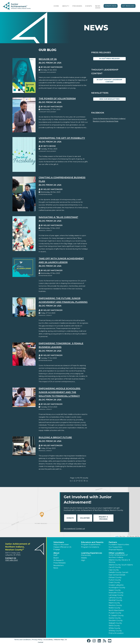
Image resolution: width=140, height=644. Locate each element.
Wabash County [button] (115, 623)
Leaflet (117, 536)
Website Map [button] (59, 640)
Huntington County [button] (117, 588)
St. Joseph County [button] (116, 615)
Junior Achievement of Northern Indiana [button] (118, 556)
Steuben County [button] (116, 620)
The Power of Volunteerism (57, 98)
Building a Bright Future (55, 437)
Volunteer (85, 518)
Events (89, 6)
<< (71, 481)
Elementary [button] (86, 555)
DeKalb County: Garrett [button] (118, 572)
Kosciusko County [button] (116, 593)
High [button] (83, 560)
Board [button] (56, 558)
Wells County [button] (114, 626)
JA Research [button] (58, 560)
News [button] (56, 568)
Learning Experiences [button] (92, 553)
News (98, 6)
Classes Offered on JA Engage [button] (62, 548)
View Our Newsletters (109, 99)
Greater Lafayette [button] (116, 585)
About (65, 6)
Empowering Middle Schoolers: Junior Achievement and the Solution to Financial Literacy (60, 392)
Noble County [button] (114, 608)
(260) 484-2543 (11, 560)
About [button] (56, 553)
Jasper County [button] (115, 590)
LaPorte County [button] (115, 598)
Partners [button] (113, 542)
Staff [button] (55, 555)
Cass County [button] (114, 570)
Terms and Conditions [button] (22, 640)
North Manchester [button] (116, 610)
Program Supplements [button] (91, 545)
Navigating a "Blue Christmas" (58, 217)
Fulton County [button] (115, 580)
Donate (70, 518)
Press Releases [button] (59, 563)
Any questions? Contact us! (74, 529)
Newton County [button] (115, 605)
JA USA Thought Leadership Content (109, 81)
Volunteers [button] (59, 542)
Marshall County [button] (115, 600)
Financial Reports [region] (116, 550)
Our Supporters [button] (115, 547)
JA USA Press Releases (109, 59)
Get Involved (128, 6)
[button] (69, 6)
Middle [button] (84, 558)
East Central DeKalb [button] (117, 575)
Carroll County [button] (115, 567)
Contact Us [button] (11, 558)
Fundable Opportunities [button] (119, 545)
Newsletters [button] (58, 565)
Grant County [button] (114, 582)
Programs (77, 6)
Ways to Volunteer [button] (61, 545)
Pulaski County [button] (115, 613)
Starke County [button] (115, 618)
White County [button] (114, 628)
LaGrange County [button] (116, 595)
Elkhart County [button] (115, 577)
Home (56, 6)
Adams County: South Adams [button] (121, 565)
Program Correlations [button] (90, 547)
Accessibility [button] (48, 640)
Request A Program (103, 518)
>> (87, 481)
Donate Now (111, 6)
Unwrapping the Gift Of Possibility (62, 138)
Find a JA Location (116, 633)
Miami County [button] (114, 603)
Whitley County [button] (115, 631)
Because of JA (48, 59)
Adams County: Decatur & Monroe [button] (119, 561)
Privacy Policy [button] (37, 640)
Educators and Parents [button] (92, 542)
